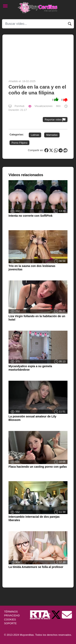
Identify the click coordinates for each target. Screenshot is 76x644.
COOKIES (10, 619)
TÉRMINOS (11, 612)
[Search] (38, 24)
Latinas (35, 135)
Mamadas (52, 135)
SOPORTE (10, 623)
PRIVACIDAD (12, 615)
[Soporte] (67, 615)
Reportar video (55, 120)
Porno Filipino (19, 143)
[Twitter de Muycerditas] (56, 615)
